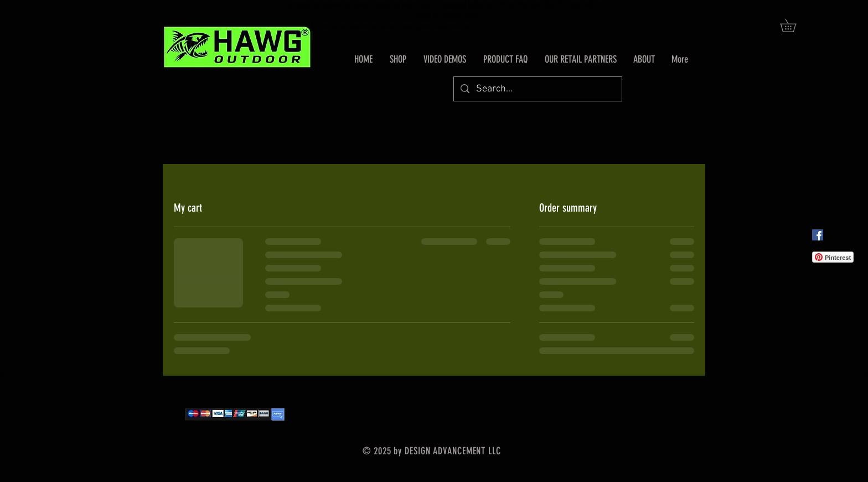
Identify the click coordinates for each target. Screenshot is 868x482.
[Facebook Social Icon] (818, 235)
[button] (794, 25)
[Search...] (537, 89)
